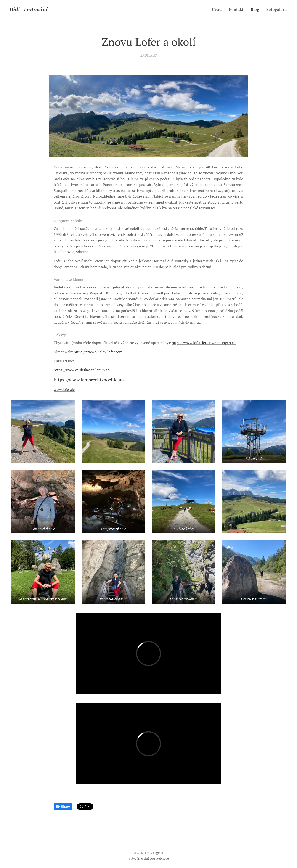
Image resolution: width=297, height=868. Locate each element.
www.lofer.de (64, 389)
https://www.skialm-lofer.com (98, 352)
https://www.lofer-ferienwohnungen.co (204, 343)
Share (63, 807)
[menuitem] (217, 9)
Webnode (162, 858)
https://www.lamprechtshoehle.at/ (89, 380)
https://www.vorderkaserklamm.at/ (82, 370)
